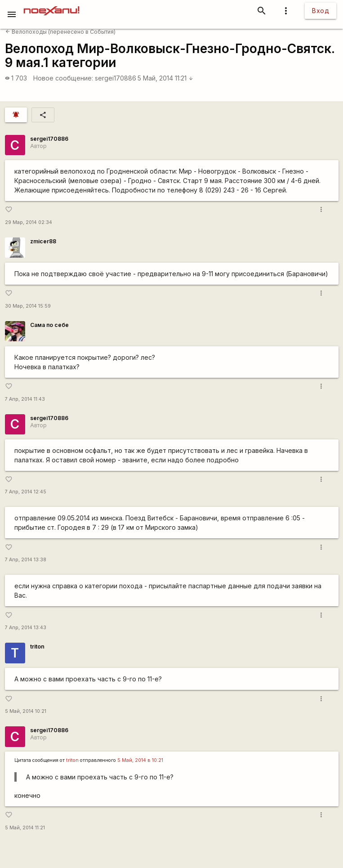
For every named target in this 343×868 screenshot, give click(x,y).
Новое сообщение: (63, 78)
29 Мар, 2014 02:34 (29, 222)
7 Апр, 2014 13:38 (26, 560)
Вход (321, 11)
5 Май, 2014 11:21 (165, 78)
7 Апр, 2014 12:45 (26, 492)
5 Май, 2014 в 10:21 (140, 760)
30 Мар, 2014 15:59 (28, 306)
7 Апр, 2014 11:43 (25, 399)
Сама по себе (49, 325)
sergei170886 (116, 78)
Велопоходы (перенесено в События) (60, 32)
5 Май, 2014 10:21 (26, 711)
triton (37, 647)
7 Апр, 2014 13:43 (26, 628)
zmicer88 (43, 241)
